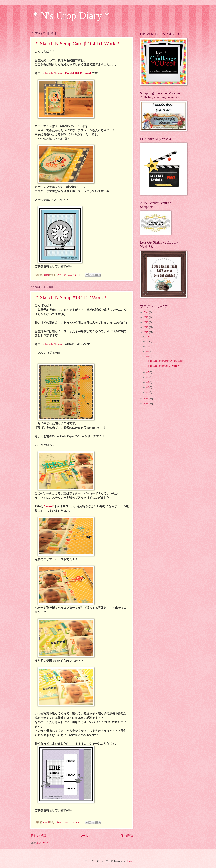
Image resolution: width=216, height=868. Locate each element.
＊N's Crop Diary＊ (71, 16)
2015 (146, 404)
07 (148, 372)
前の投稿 (127, 836)
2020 (146, 317)
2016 (146, 399)
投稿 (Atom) (42, 843)
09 (148, 352)
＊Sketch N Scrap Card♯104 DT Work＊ (78, 44)
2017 (146, 332)
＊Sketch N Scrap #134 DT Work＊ (71, 297)
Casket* (49, 506)
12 (148, 337)
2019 (146, 322)
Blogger (129, 861)
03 (148, 382)
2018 (146, 327)
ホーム (83, 836)
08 (148, 357)
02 (148, 387)
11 (148, 342)
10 (148, 347)
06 (148, 377)
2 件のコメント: (72, 275)
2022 (146, 312)
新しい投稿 (38, 836)
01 (148, 392)
